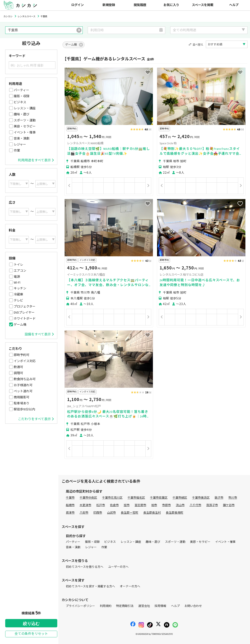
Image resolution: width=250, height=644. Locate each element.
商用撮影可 (22, 397)
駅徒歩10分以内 (24, 409)
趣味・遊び (22, 114)
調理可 (18, 373)
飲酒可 (18, 367)
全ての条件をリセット (31, 634)
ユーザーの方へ (118, 567)
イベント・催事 (25, 132)
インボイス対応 (25, 361)
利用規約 (106, 606)
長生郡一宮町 (130, 513)
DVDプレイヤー (24, 313)
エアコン (20, 271)
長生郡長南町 (175, 513)
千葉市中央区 (88, 498)
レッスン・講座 (25, 108)
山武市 (111, 513)
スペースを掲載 (203, 5)
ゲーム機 (20, 325)
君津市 (70, 513)
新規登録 (109, 5)
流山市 (180, 505)
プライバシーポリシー (80, 606)
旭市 (127, 505)
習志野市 (140, 505)
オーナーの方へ (130, 586)
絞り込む (31, 624)
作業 (17, 151)
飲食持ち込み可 (25, 379)
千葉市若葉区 (159, 498)
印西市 (98, 513)
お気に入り (171, 5)
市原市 (166, 505)
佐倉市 (114, 505)
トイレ (18, 265)
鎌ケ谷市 (229, 505)
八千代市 (195, 505)
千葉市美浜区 (201, 498)
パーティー (21, 90)
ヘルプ (234, 5)
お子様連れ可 (23, 385)
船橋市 (70, 505)
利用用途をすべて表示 (36, 160)
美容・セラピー (25, 126)
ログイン (77, 5)
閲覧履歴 (140, 5)
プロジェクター (25, 306)
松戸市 (101, 505)
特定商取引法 (125, 606)
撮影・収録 (22, 96)
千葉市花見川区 (112, 498)
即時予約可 (22, 355)
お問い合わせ (193, 606)
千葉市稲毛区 (136, 498)
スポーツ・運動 (25, 120)
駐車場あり (22, 403)
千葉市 (70, 498)
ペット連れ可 (23, 391)
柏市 (154, 505)
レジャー (20, 144)
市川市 (233, 498)
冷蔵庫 (18, 294)
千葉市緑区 (180, 498)
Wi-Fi (17, 283)
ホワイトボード (25, 319)
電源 (17, 277)
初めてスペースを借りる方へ (85, 567)
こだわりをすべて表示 (36, 419)
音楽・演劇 (22, 138)
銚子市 (219, 498)
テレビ (18, 300)
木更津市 (85, 505)
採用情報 (160, 606)
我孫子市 (212, 505)
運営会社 (144, 606)
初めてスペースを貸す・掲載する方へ (90, 586)
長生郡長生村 (152, 513)
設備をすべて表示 (39, 334)
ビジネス (20, 102)
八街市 (84, 513)
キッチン (20, 288)
